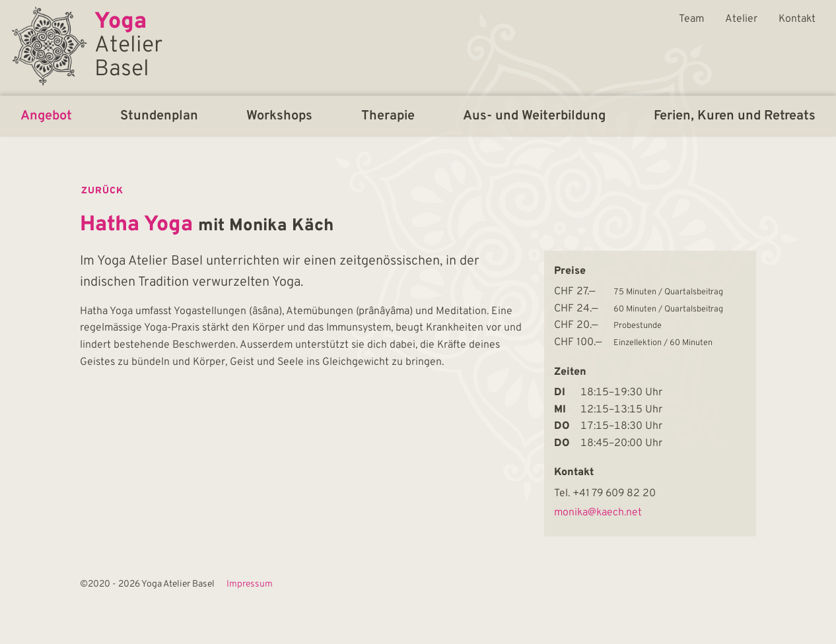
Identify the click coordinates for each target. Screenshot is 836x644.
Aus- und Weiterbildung (534, 116)
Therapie (388, 116)
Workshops (279, 116)
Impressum (250, 585)
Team (691, 19)
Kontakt (797, 19)
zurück (102, 191)
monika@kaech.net (598, 513)
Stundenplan (159, 116)
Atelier (741, 19)
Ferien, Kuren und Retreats (735, 116)
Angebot (46, 116)
